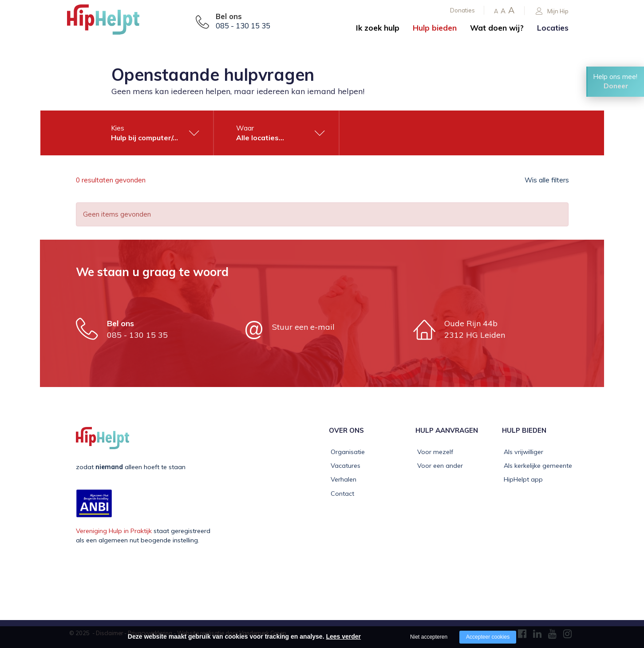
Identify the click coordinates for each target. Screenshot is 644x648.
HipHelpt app (522, 479)
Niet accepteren (429, 637)
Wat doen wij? (497, 28)
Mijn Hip (552, 11)
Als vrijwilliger (522, 452)
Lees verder (343, 636)
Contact (341, 494)
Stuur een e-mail (303, 327)
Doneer (616, 87)
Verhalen (342, 479)
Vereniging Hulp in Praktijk (114, 531)
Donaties (462, 10)
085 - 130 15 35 (243, 26)
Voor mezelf (433, 452)
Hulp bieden (435, 28)
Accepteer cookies (488, 637)
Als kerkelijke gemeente (536, 466)
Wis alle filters (546, 180)
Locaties (553, 28)
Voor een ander (438, 466)
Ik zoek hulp (378, 28)
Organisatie (346, 452)
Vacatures (344, 466)
